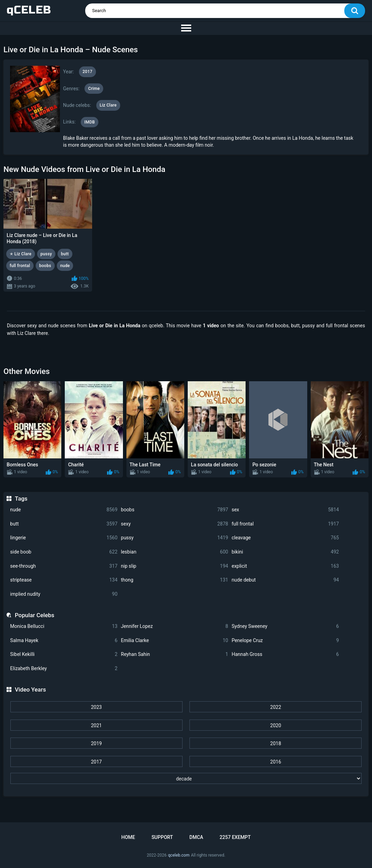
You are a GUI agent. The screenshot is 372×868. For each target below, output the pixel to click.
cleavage (285, 538)
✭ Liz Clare (21, 254)
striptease (64, 580)
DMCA (196, 837)
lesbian (175, 552)
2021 (96, 725)
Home (128, 837)
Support (162, 837)
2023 (96, 707)
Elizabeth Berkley (64, 669)
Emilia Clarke (175, 641)
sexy (175, 524)
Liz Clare (108, 105)
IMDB (90, 122)
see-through (64, 566)
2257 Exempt (235, 837)
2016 (276, 762)
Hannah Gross (285, 654)
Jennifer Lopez (175, 626)
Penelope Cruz (285, 641)
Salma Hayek (64, 641)
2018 (276, 743)
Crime (94, 89)
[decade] (186, 778)
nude (64, 510)
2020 (276, 725)
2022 (276, 707)
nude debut (285, 580)
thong (175, 580)
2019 (96, 743)
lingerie (64, 538)
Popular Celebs (35, 615)
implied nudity (64, 594)
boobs (175, 510)
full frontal (285, 524)
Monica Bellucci (64, 626)
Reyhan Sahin (175, 654)
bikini (285, 552)
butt (64, 524)
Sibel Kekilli (64, 654)
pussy (175, 538)
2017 (96, 762)
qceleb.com (179, 855)
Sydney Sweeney (285, 626)
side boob (64, 552)
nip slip (175, 566)
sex (285, 510)
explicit (285, 566)
